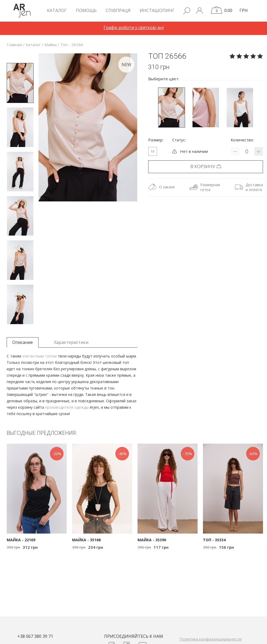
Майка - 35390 (152, 540)
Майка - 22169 (21, 540)
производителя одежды (67, 407)
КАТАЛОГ (57, 10)
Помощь (86, 10)
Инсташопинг (157, 10)
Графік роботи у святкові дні (134, 27)
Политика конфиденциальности (211, 639)
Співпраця (118, 10)
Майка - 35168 (86, 540)
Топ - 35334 (214, 540)
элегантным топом (39, 356)
